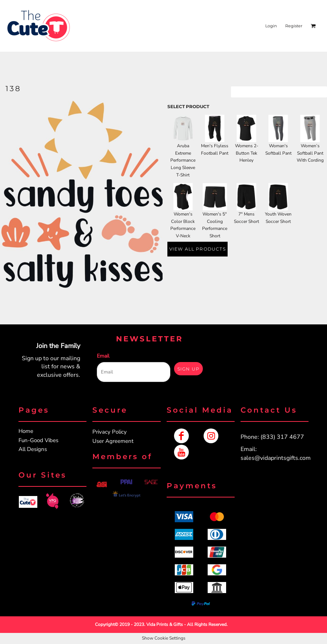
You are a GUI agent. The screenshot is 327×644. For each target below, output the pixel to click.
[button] (28, 502)
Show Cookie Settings (164, 638)
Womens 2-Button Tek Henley (247, 153)
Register (294, 26)
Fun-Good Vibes (38, 440)
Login (271, 26)
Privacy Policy (110, 432)
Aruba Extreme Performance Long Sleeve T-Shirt (183, 160)
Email (103, 356)
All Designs (33, 449)
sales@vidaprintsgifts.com (276, 458)
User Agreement (113, 441)
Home (26, 431)
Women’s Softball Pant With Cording (310, 153)
